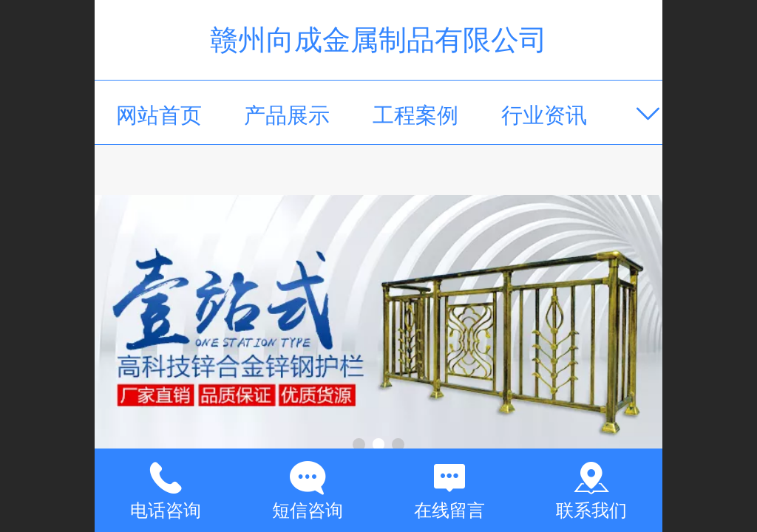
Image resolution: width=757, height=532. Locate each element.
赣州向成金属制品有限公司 (378, 40)
